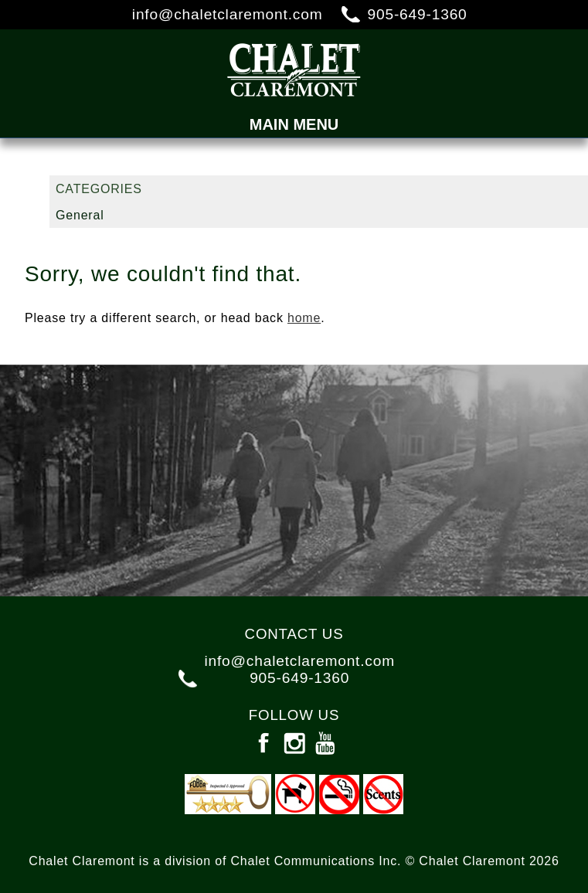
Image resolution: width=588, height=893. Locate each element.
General (80, 215)
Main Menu (294, 124)
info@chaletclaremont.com (228, 14)
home (304, 318)
